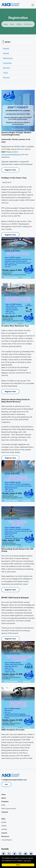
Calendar (5, 812)
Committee (7, 63)
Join (6, 784)
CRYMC (4, 826)
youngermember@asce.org (12, 154)
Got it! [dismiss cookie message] (18, 865)
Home (6, 24)
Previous (6, 77)
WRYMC (4, 829)
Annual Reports (7, 840)
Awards (6, 53)
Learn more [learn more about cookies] (27, 861)
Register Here (10, 170)
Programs (5, 801)
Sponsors (6, 68)
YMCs (12, 24)
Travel (5, 73)
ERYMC (19, 24)
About (4, 798)
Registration (8, 58)
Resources (5, 836)
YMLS (3, 805)
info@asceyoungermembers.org (15, 780)
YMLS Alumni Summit (9, 808)
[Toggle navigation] (33, 5)
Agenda (6, 48)
